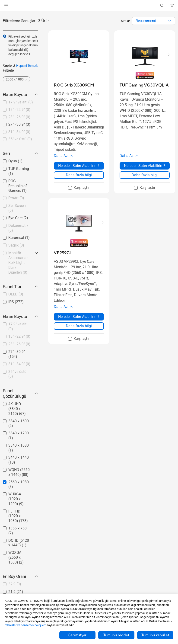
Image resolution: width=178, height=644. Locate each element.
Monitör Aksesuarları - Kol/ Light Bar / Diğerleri (19, 263)
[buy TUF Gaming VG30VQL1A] (144, 85)
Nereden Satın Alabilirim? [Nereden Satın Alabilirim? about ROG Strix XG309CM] (79, 166)
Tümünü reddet (116, 635)
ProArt (16, 198)
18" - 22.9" (19, 110)
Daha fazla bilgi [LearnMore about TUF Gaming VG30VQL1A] (145, 175)
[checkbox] (21, 103)
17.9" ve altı (21, 102)
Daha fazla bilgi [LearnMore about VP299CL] (79, 326)
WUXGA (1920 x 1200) (16, 499)
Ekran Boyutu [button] (21, 95)
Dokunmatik (18, 228)
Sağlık (16, 245)
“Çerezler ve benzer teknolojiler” (25, 625)
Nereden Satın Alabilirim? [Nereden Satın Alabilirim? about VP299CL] (79, 317)
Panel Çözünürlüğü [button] (21, 393)
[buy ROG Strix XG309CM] (74, 85)
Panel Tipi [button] (21, 287)
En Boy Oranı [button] (21, 576)
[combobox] (153, 21)
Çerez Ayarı (78, 635)
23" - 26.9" (19, 117)
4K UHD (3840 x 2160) (17, 409)
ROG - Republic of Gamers (18, 186)
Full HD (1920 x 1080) (18, 516)
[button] (6, 6)
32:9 (15, 584)
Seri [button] (21, 153)
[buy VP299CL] (63, 253)
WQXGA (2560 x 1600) (16, 557)
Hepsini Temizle (27, 66)
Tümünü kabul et (155, 635)
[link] (89, 6)
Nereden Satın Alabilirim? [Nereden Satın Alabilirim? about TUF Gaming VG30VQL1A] (145, 166)
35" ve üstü (20, 139)
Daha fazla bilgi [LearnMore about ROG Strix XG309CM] (79, 175)
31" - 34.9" (19, 132)
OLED (16, 294)
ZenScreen (17, 208)
